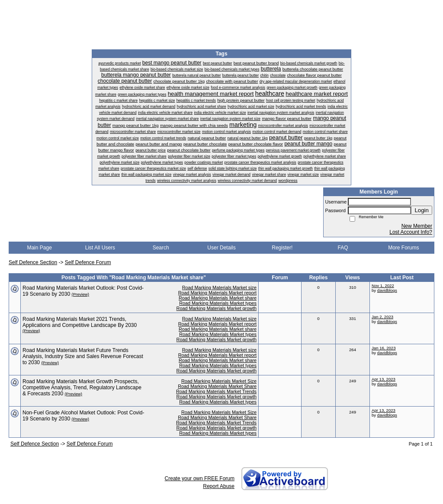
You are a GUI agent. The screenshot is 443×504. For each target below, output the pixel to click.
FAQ (343, 248)
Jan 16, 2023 (384, 348)
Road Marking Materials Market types (218, 303)
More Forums (403, 248)
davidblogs (387, 290)
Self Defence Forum (88, 262)
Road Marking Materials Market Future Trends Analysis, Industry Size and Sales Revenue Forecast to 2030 (83, 356)
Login (422, 210)
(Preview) (80, 294)
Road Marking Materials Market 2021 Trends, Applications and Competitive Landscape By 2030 (80, 322)
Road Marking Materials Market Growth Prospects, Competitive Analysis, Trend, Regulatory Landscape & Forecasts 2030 (82, 388)
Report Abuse (219, 486)
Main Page (39, 248)
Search (161, 248)
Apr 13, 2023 (384, 379)
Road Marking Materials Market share (218, 298)
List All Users (100, 248)
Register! (282, 248)
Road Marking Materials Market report (217, 293)
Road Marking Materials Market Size (219, 381)
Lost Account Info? (411, 232)
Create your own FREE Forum (200, 478)
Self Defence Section (33, 262)
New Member (417, 226)
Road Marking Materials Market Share (217, 386)
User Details (221, 248)
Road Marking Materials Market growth (217, 308)
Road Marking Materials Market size (219, 288)
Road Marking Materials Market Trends (216, 391)
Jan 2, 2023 (382, 317)
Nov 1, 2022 (383, 286)
